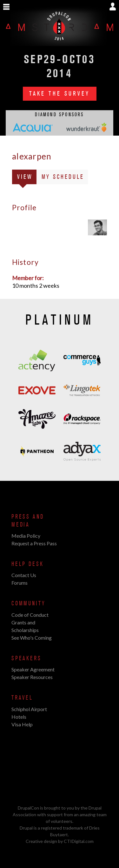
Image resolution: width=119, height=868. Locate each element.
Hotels (19, 717)
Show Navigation (6, 7)
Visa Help (22, 724)
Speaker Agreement (33, 669)
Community (28, 603)
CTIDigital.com (79, 841)
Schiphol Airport (29, 709)
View (27, 178)
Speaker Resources (32, 677)
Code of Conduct (30, 615)
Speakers (26, 658)
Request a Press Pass (34, 543)
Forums (20, 583)
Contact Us (24, 575)
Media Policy (26, 536)
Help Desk (27, 564)
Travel (22, 698)
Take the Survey (60, 94)
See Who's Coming (32, 638)
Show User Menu (113, 7)
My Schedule (63, 177)
